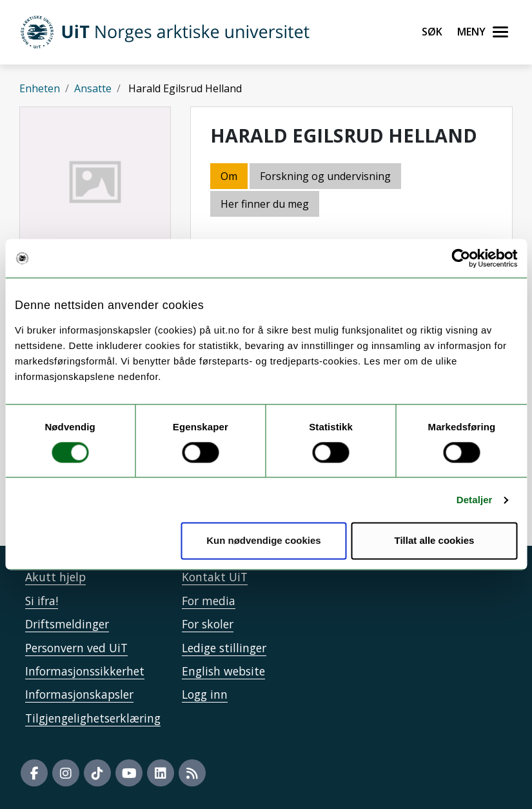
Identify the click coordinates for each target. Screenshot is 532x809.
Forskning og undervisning (325, 176)
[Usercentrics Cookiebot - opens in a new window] (461, 258)
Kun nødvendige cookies (264, 541)
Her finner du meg (265, 204)
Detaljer (475, 500)
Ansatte (93, 88)
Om (229, 176)
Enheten (40, 88)
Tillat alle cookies (434, 541)
